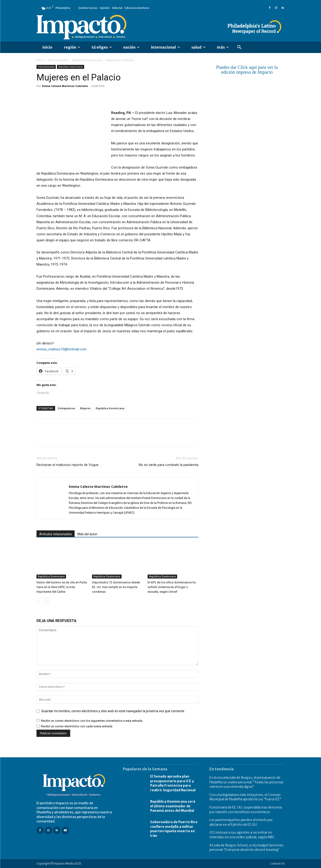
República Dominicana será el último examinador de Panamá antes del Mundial (173, 806)
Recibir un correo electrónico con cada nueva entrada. (77, 726)
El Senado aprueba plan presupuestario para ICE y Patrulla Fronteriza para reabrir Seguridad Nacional (173, 783)
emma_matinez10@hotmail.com (62, 349)
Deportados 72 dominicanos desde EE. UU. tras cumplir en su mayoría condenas (116, 587)
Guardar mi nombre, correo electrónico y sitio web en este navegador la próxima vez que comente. (113, 711)
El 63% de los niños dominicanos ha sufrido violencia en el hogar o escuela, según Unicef (172, 587)
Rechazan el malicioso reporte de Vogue (68, 465)
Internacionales (58, 60)
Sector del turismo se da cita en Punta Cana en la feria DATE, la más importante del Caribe (62, 587)
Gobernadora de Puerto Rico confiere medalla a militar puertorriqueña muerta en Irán (174, 829)
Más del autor (87, 534)
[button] (239, 47)
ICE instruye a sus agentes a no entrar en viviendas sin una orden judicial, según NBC (242, 835)
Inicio (40, 60)
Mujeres (85, 408)
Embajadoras (67, 408)
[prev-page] (39, 601)
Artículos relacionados (56, 534)
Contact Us (277, 863)
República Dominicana (87, 60)
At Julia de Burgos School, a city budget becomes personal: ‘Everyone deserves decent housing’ (247, 848)
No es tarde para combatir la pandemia (169, 465)
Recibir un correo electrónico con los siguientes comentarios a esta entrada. (92, 721)
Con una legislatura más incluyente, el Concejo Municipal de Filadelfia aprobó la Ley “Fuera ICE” (245, 797)
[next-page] (47, 601)
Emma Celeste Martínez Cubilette (65, 86)
